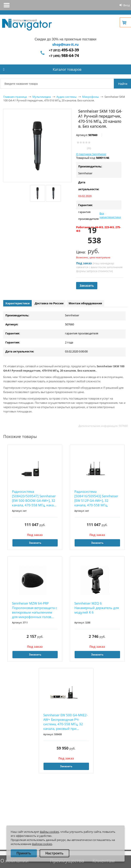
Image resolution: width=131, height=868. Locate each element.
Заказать (87, 286)
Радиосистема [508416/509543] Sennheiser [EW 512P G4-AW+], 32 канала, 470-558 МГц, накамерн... (96, 498)
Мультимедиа (42, 97)
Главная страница (15, 97)
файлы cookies (49, 832)
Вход (126, 5)
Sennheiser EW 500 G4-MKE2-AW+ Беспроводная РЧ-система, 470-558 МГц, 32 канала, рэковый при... (65, 722)
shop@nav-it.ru (65, 44)
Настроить (54, 853)
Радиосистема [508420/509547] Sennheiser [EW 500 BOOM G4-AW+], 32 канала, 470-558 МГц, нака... (34, 498)
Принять (24, 853)
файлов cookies (42, 844)
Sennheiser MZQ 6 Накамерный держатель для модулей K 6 (97, 608)
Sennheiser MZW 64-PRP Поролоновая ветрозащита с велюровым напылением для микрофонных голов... (35, 610)
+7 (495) (64, 56)
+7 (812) (64, 50)
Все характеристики (110, 215)
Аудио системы (66, 97)
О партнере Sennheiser (91, 154)
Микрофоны (90, 97)
